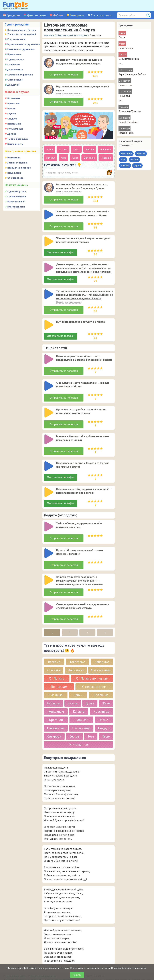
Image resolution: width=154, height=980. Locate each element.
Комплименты (15, 144)
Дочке (90, 693)
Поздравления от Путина (22, 30)
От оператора (15, 178)
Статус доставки (101, 15)
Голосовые (78, 651)
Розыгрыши (77, 15)
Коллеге (79, 701)
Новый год (124, 96)
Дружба (12, 134)
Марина (90, 148)
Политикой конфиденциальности (129, 968)
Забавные (102, 651)
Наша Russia (14, 173)
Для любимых (15, 69)
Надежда (106, 156)
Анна (64, 156)
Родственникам (16, 39)
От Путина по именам (92, 668)
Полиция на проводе (19, 168)
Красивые (54, 660)
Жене (106, 693)
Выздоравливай (16, 202)
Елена (50, 148)
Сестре (74, 726)
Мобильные (76, 660)
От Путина (57, 668)
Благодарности (16, 207)
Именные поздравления (21, 49)
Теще (106, 726)
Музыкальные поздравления (24, 44)
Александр (126, 154)
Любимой (81, 709)
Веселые (54, 651)
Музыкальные (15, 129)
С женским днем (94, 676)
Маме (104, 709)
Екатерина (89, 156)
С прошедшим (15, 80)
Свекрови (54, 726)
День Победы (126, 48)
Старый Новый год (128, 122)
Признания (13, 103)
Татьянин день (126, 133)
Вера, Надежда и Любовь (132, 74)
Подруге (104, 718)
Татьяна (63, 148)
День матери (125, 85)
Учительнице (79, 734)
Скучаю (12, 113)
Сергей (137, 166)
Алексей (141, 154)
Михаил (134, 160)
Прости (11, 108)
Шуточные (101, 685)
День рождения (37, 15)
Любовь (58, 15)
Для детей (13, 85)
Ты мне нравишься (18, 139)
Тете (91, 726)
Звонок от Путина (17, 163)
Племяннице (81, 718)
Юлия (75, 156)
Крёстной (56, 709)
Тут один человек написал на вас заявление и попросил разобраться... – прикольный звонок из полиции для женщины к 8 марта (85, 292)
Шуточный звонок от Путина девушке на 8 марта (83, 88)
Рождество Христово (130, 111)
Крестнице (101, 701)
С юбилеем (14, 64)
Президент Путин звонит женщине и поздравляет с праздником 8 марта (79, 62)
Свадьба (12, 119)
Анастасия (105, 148)
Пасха (122, 37)
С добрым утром (17, 191)
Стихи (78, 685)
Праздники (13, 15)
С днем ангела (16, 59)
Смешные (56, 685)
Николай (125, 166)
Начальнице (56, 718)
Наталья (51, 156)
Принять (77, 975)
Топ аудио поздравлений (22, 34)
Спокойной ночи (17, 196)
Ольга (76, 148)
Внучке (73, 693)
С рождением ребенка (20, 75)
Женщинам (56, 701)
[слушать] (49, 63)
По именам (14, 98)
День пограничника (129, 59)
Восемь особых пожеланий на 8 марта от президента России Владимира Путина (82, 185)
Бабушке (53, 693)
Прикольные (14, 54)
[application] (49, 63)
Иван (123, 160)
